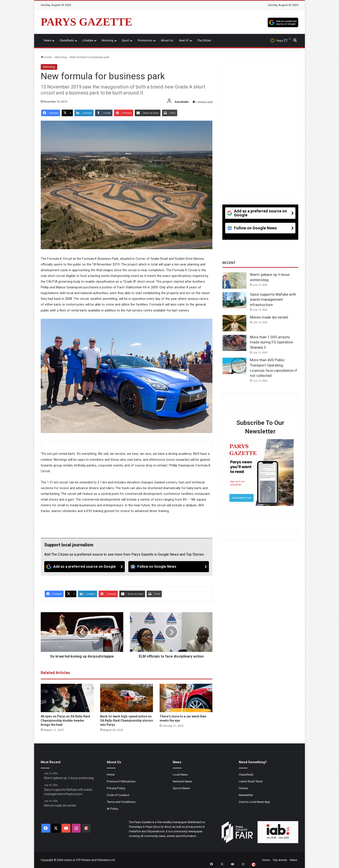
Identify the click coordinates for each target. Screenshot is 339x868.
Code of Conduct (118, 795)
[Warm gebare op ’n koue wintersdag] (234, 280)
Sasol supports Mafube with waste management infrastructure (273, 300)
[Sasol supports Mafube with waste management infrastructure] (234, 300)
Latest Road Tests (251, 781)
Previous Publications (121, 781)
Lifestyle (88, 40)
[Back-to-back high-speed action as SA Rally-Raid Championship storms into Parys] (127, 698)
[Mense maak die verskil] (234, 323)
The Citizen (204, 40)
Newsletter (246, 795)
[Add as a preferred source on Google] (283, 22)
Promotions (145, 40)
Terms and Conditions (121, 802)
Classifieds (67, 40)
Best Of (184, 40)
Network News (182, 781)
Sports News (181, 788)
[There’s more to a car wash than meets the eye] (186, 698)
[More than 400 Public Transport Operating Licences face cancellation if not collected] (234, 366)
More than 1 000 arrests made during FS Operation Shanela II (271, 342)
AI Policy (112, 809)
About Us (167, 40)
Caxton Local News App (254, 802)
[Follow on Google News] (169, 567)
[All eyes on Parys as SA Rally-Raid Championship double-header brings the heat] (67, 698)
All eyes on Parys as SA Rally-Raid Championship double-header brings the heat (65, 721)
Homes (243, 788)
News (47, 40)
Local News (180, 774)
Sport (125, 40)
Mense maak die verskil (269, 317)
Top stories (280, 860)
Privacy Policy (116, 788)
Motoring (108, 40)
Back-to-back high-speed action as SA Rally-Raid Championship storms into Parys (127, 721)
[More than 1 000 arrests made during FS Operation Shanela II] (234, 343)
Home (46, 57)
